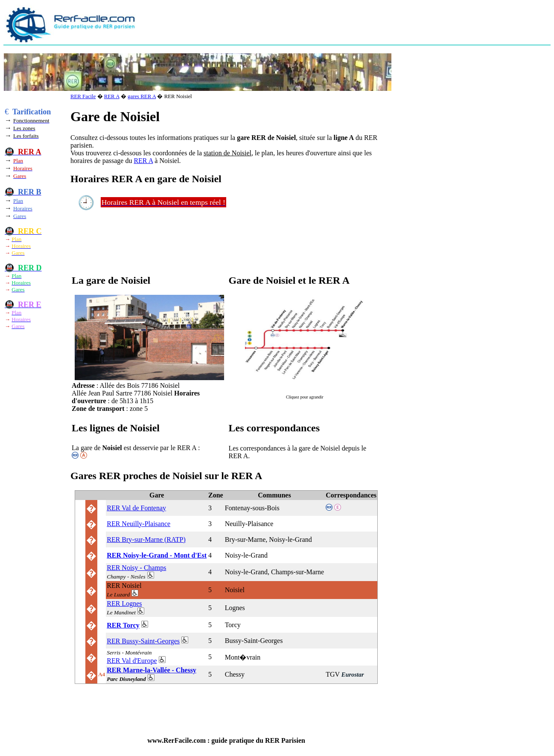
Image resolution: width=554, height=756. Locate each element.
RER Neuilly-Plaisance (138, 524)
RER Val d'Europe (132, 661)
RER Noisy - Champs (136, 568)
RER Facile (83, 96)
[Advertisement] (311, 24)
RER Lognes (124, 603)
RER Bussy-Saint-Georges (143, 641)
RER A (112, 96)
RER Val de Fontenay (136, 508)
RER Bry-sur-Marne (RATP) (146, 539)
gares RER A (142, 96)
